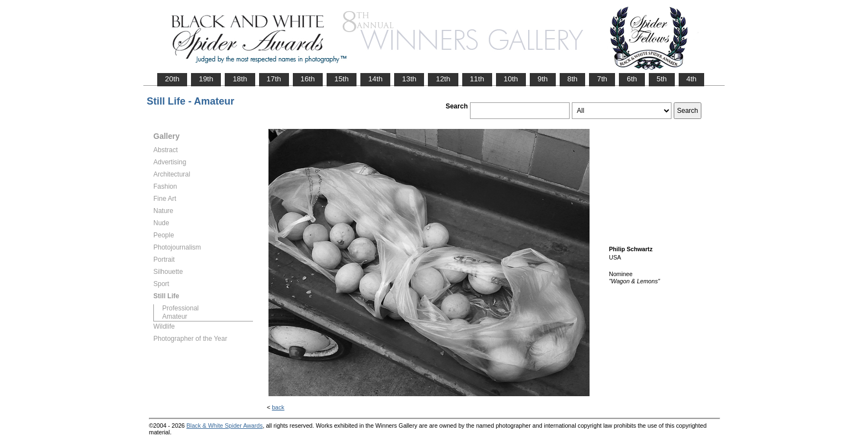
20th (172, 79)
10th (511, 79)
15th (342, 79)
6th (632, 79)
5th (662, 79)
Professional (180, 308)
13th (409, 79)
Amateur (175, 317)
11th (477, 79)
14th (375, 79)
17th (274, 79)
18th (240, 79)
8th (573, 79)
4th (692, 79)
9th (543, 79)
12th (443, 79)
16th (308, 79)
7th (602, 79)
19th (206, 79)
